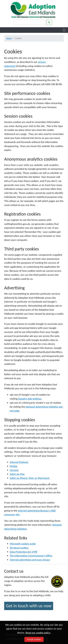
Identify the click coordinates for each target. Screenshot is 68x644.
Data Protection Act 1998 (23, 552)
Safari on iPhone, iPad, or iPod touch (30, 478)
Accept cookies (34, 639)
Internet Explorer (19, 462)
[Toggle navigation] (64, 30)
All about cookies (19, 548)
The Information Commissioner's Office (31, 556)
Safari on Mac (17, 474)
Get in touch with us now (29, 606)
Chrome (14, 470)
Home (9, 38)
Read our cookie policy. (38, 633)
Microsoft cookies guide (23, 544)
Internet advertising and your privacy (30, 560)
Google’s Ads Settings (30, 399)
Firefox (14, 466)
